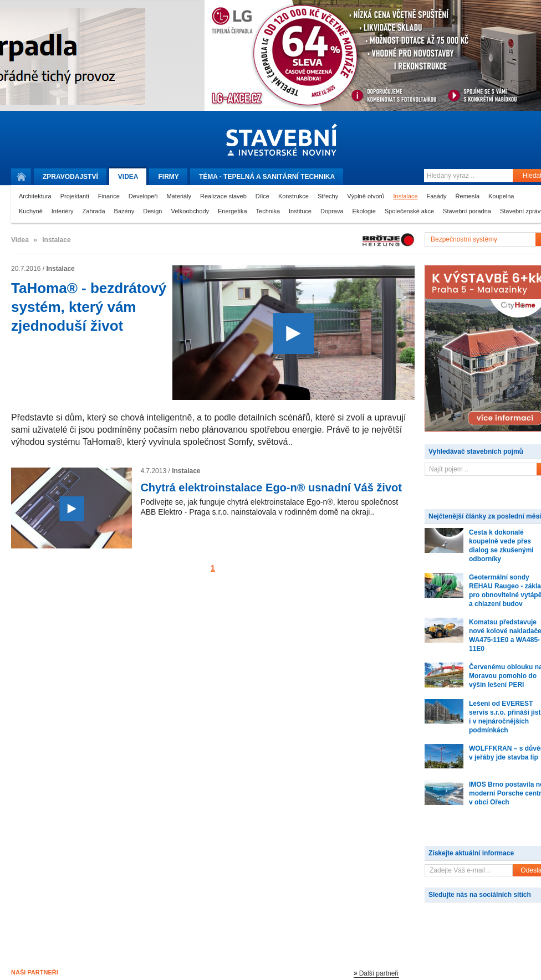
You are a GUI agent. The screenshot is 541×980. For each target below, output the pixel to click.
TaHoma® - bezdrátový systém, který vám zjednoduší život (89, 307)
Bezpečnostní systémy (464, 239)
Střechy (328, 196)
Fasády (437, 196)
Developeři (143, 196)
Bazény (124, 211)
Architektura (35, 196)
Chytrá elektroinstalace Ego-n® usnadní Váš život (271, 488)
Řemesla (468, 196)
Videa (128, 177)
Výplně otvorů (366, 196)
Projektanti (75, 196)
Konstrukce (294, 196)
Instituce (300, 211)
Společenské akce (409, 211)
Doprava (332, 211)
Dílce (262, 196)
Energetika (233, 211)
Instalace (405, 196)
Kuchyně (31, 211)
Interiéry (63, 211)
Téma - (267, 177)
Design (152, 211)
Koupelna (501, 196)
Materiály (179, 196)
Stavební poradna (467, 211)
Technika (268, 211)
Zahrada (94, 211)
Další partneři (379, 973)
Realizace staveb (223, 196)
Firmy (168, 177)
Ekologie (364, 211)
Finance (109, 196)
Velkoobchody (190, 211)
